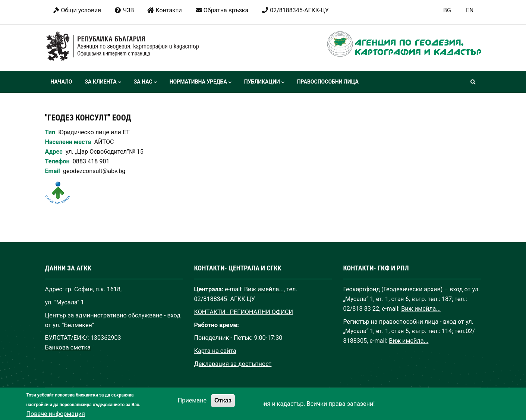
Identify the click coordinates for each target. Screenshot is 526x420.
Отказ (223, 405)
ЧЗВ (124, 10)
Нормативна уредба (201, 82)
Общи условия (77, 10)
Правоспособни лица (328, 82)
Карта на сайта (215, 351)
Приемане (192, 406)
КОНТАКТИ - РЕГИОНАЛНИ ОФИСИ (243, 312)
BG (447, 10)
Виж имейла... (264, 289)
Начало (62, 82)
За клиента (103, 82)
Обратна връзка (222, 10)
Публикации (264, 82)
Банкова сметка (68, 347)
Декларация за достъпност (233, 364)
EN (470, 10)
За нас (145, 82)
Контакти (164, 10)
